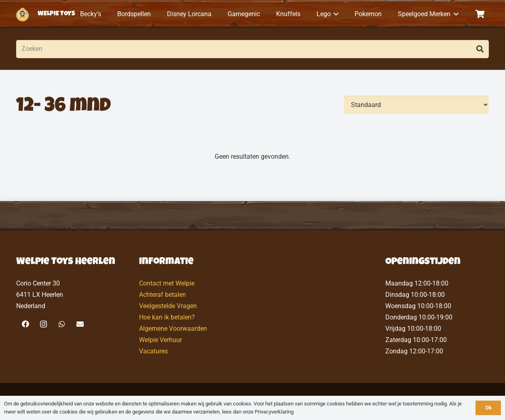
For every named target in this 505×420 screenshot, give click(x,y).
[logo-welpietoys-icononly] (22, 14)
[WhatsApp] (62, 324)
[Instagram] (43, 324)
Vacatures (153, 351)
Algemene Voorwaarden (173, 329)
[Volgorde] (416, 105)
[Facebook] (25, 324)
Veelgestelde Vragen (168, 306)
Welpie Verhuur (161, 340)
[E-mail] (80, 324)
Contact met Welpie (167, 283)
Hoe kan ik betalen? (167, 317)
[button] (335, 14)
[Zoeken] (252, 49)
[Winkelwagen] (480, 14)
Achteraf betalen (163, 295)
